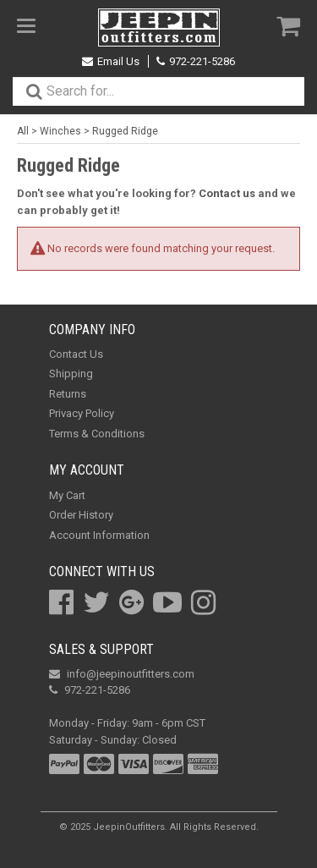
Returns (68, 394)
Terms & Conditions (97, 434)
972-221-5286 (196, 61)
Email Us (111, 61)
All (23, 131)
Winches (60, 131)
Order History (81, 515)
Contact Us (76, 354)
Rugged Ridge (125, 131)
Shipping (71, 374)
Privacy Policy (82, 413)
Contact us (227, 193)
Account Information (99, 535)
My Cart (67, 495)
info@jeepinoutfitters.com (122, 674)
